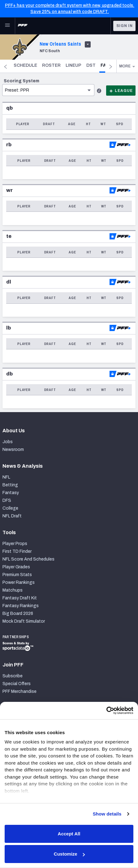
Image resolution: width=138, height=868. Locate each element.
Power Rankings (19, 582)
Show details (107, 814)
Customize (69, 854)
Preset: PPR (17, 90)
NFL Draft (12, 516)
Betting (10, 485)
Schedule (45, 65)
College (10, 508)
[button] (48, 81)
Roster (71, 65)
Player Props (15, 544)
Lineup (93, 65)
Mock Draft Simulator (24, 621)
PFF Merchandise (19, 691)
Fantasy (11, 493)
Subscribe (13, 676)
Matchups (13, 590)
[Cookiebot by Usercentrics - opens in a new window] (106, 711)
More (127, 66)
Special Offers (17, 684)
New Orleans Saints (60, 44)
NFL (6, 477)
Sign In (125, 26)
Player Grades (16, 567)
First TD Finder (17, 551)
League (121, 91)
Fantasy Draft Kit (20, 598)
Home (21, 65)
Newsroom (13, 450)
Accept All (69, 834)
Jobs (8, 442)
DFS (7, 500)
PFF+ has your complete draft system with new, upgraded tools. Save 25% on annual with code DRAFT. (70, 9)
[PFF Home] (23, 26)
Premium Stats (17, 575)
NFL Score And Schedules (28, 559)
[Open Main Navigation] (7, 26)
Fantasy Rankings (21, 606)
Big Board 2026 (18, 614)
